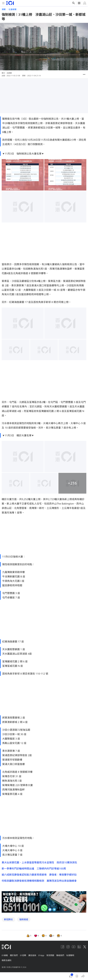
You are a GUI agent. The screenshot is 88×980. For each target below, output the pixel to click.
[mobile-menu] (3, 3)
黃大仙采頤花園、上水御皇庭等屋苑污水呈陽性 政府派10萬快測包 (39, 862)
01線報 (5, 955)
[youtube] (74, 947)
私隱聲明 (70, 955)
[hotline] (44, 902)
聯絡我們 (60, 955)
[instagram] (68, 947)
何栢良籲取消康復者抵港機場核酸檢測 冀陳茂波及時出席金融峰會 (39, 881)
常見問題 (50, 955)
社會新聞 (12, 9)
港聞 (4, 9)
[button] (84, 74)
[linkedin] (79, 947)
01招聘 (23, 955)
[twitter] (85, 947)
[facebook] (62, 947)
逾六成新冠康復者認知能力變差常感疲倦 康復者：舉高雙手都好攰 (39, 875)
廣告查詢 (32, 955)
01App (41, 955)
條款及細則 (7, 960)
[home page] (10, 3)
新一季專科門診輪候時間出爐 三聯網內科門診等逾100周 (34, 868)
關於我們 (14, 955)
